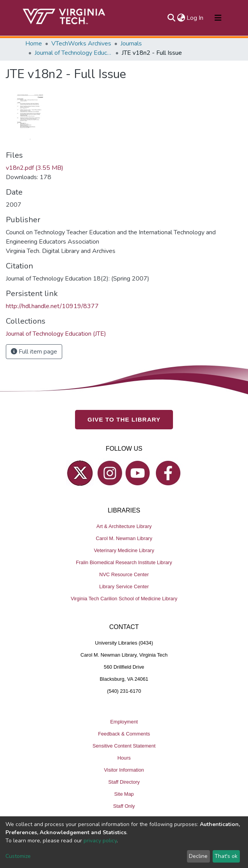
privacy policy (100, 841)
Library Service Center (124, 587)
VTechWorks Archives (81, 44)
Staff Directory (124, 782)
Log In (195, 18)
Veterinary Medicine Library (124, 550)
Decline (198, 856)
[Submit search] (171, 18)
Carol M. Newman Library (124, 538)
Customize (18, 856)
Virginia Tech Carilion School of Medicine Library (124, 599)
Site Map (124, 794)
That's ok (226, 856)
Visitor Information (124, 770)
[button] (181, 18)
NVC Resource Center (124, 574)
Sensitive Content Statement (124, 746)
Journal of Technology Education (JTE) (73, 53)
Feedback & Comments (124, 734)
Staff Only (124, 806)
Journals (131, 44)
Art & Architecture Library (124, 526)
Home (34, 44)
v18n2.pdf (35, 168)
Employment (124, 722)
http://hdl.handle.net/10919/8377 (52, 306)
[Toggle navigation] (218, 18)
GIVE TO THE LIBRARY (124, 419)
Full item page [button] (34, 352)
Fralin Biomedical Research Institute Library (124, 562)
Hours (124, 758)
